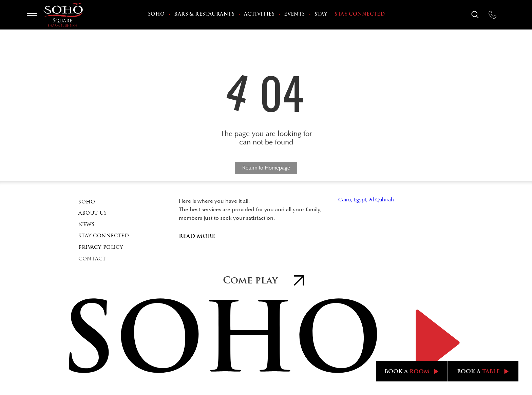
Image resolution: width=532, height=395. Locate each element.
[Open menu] (32, 15)
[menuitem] (157, 15)
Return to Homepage (266, 168)
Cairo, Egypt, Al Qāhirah (366, 200)
